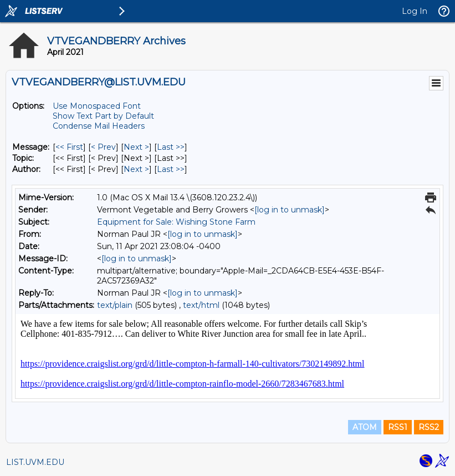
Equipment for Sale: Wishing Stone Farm (176, 222)
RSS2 (429, 427)
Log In (415, 11)
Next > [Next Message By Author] (136, 169)
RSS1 (398, 427)
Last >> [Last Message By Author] (171, 169)
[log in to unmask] (290, 210)
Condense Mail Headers (99, 126)
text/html (201, 305)
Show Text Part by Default (103, 116)
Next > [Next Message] (136, 147)
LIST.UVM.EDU (35, 462)
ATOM (365, 427)
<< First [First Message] (69, 147)
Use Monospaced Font (97, 106)
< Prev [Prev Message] (103, 147)
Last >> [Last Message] (171, 147)
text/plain (115, 305)
